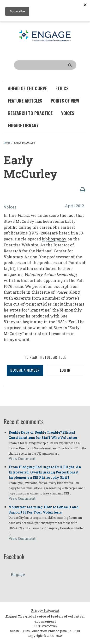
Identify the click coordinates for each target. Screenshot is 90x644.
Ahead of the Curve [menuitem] (27, 88)
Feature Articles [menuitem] (25, 101)
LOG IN (65, 370)
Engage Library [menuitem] (23, 125)
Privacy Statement (45, 610)
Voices (10, 207)
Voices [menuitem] (68, 113)
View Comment (22, 459)
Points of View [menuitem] (65, 101)
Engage (18, 574)
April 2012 (74, 206)
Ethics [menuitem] (62, 88)
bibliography (54, 239)
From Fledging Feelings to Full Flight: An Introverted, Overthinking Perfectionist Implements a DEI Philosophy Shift (45, 472)
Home (7, 143)
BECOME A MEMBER (25, 370)
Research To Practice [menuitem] (30, 113)
